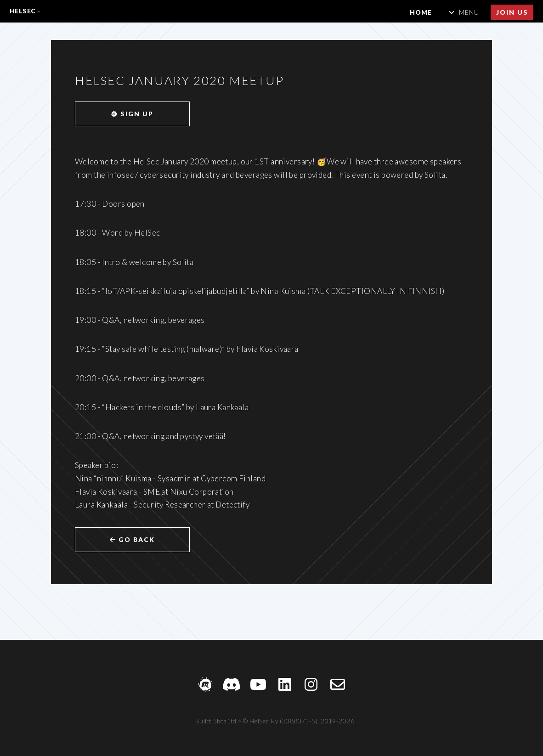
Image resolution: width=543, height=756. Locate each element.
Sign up (132, 114)
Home (421, 12)
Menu (469, 12)
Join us (512, 12)
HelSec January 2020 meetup (180, 80)
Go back (132, 539)
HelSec (27, 11)
